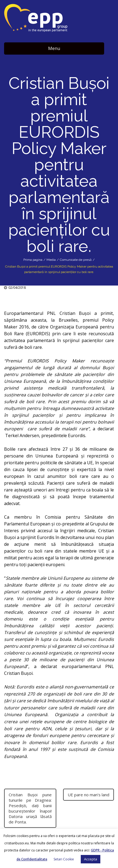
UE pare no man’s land (88, 795)
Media (51, 260)
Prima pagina (33, 260)
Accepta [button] (91, 859)
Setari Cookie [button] (64, 859)
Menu (54, 48)
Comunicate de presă (76, 260)
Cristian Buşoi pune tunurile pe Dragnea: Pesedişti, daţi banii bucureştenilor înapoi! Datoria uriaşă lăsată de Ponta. (30, 808)
